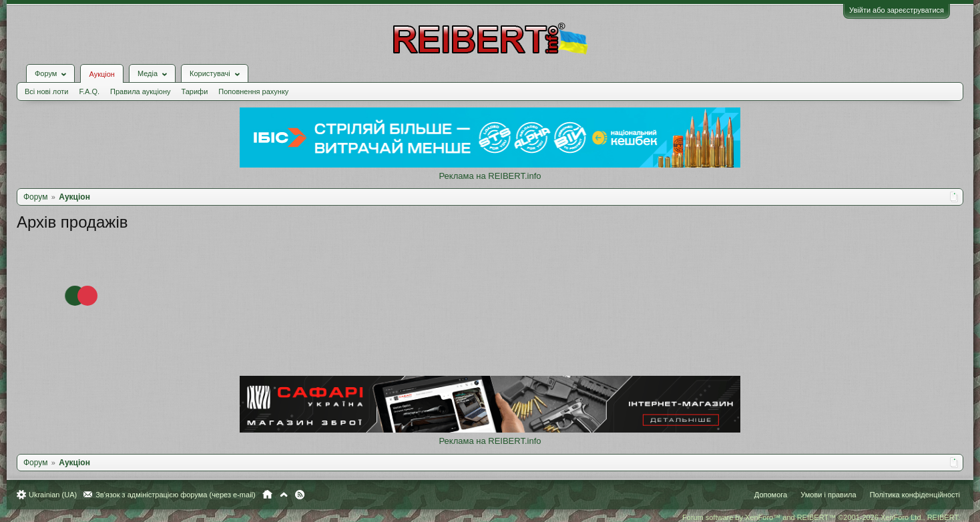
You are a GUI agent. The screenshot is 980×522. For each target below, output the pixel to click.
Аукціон (101, 74)
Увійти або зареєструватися (897, 10)
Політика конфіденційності (915, 495)
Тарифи (195, 91)
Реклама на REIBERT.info (490, 176)
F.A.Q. (89, 91)
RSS (300, 495)
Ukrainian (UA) (53, 495)
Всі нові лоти (46, 91)
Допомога (771, 495)
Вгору (284, 495)
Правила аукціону (140, 91)
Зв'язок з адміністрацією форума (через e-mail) (176, 495)
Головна (267, 495)
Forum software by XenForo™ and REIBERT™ (821, 517)
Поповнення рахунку (253, 91)
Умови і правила (828, 495)
